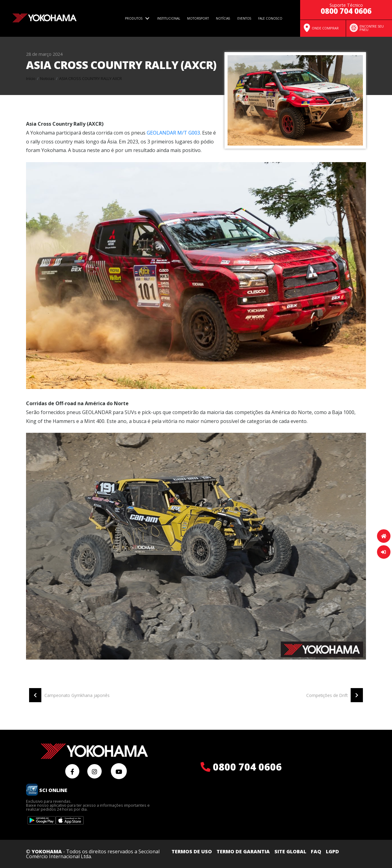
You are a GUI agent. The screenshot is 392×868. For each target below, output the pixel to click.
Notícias (223, 18)
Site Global (290, 851)
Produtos (134, 18)
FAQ (316, 851)
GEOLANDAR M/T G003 (173, 133)
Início (31, 78)
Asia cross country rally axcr (90, 78)
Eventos (244, 18)
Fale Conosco (270, 18)
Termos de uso (192, 851)
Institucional (169, 18)
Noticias (47, 78)
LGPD (332, 851)
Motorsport (198, 18)
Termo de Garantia (243, 851)
